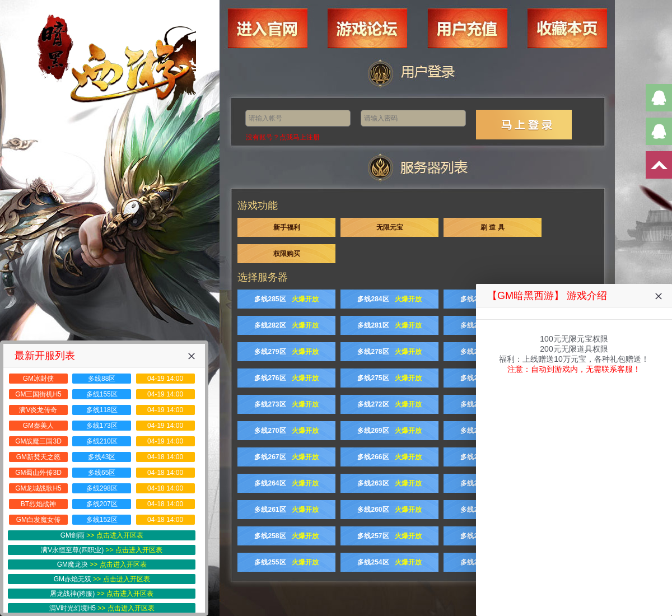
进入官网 (300, 21)
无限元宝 (390, 227)
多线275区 (389, 378)
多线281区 (389, 325)
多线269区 (389, 431)
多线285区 (286, 299)
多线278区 (389, 352)
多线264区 (286, 483)
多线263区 (389, 483)
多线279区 (286, 352)
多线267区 (286, 457)
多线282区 (286, 325)
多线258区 (286, 536)
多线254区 (389, 562)
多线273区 (286, 404)
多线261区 (286, 510)
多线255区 (286, 562)
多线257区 (389, 536)
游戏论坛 (384, 21)
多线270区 (286, 431)
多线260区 (389, 510)
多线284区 (389, 299)
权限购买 (287, 254)
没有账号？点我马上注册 (283, 137)
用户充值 (469, 21)
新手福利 (287, 227)
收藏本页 (553, 21)
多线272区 (389, 404)
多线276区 (286, 378)
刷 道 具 (493, 227)
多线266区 (389, 457)
